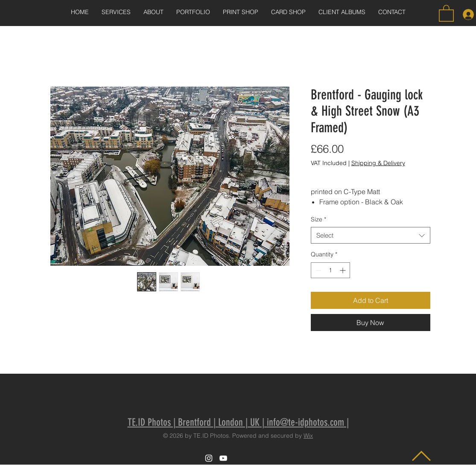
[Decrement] (317, 270)
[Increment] (343, 270)
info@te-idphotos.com (305, 422)
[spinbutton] (330, 270)
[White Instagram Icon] (209, 458)
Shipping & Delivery (378, 163)
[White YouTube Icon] (223, 458)
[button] (446, 13)
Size (318, 219)
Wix (308, 436)
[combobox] (371, 235)
